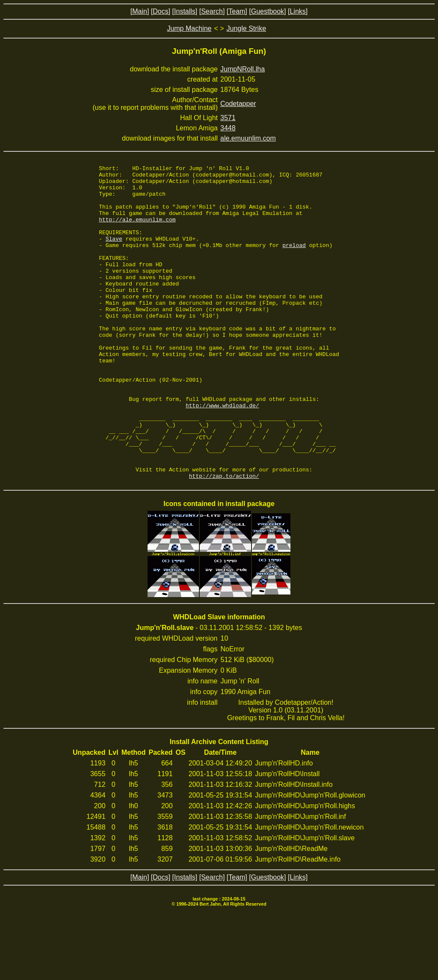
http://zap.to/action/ (224, 539)
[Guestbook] (267, 11)
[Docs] (161, 11)
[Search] (212, 11)
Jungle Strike (247, 28)
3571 (228, 118)
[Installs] (185, 11)
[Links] (298, 11)
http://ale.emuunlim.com (137, 231)
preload (294, 262)
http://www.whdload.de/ (222, 454)
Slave (114, 254)
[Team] (237, 11)
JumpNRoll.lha (243, 69)
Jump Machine (189, 28)
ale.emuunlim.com (248, 138)
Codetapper (238, 104)
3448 (228, 128)
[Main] (140, 11)
